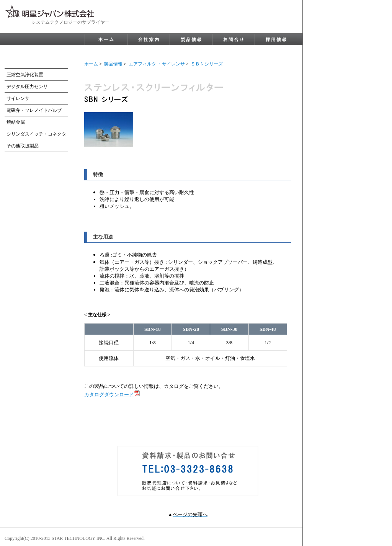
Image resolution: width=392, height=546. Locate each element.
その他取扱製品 (23, 146)
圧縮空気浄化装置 (25, 75)
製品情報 (113, 64)
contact (234, 39)
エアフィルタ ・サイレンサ (157, 64)
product (191, 39)
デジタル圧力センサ (27, 87)
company (149, 39)
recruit (276, 39)
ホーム (91, 64)
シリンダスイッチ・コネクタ (36, 134)
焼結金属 (16, 122)
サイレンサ (18, 98)
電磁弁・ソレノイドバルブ (34, 110)
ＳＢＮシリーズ (207, 64)
